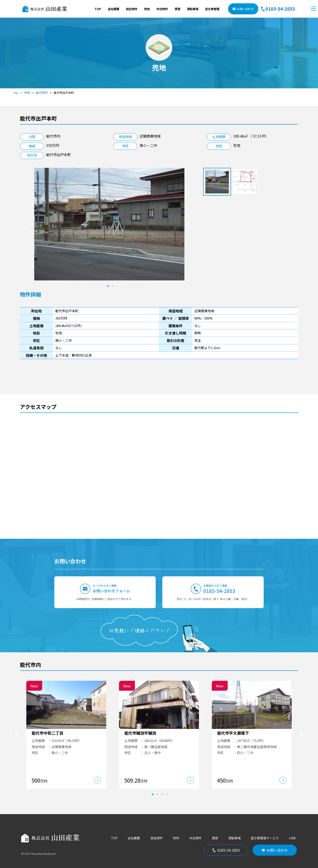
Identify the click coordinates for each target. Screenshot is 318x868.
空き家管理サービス (265, 838)
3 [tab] (162, 794)
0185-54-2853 (226, 850)
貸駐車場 (193, 9)
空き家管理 (212, 9)
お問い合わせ (243, 9)
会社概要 (114, 9)
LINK (292, 838)
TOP (98, 9)
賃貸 (177, 9)
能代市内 (42, 93)
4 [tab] (167, 794)
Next (188, 225)
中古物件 (162, 9)
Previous (31, 225)
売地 (147, 9)
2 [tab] (113, 286)
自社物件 (132, 9)
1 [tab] (108, 286)
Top (16, 93)
